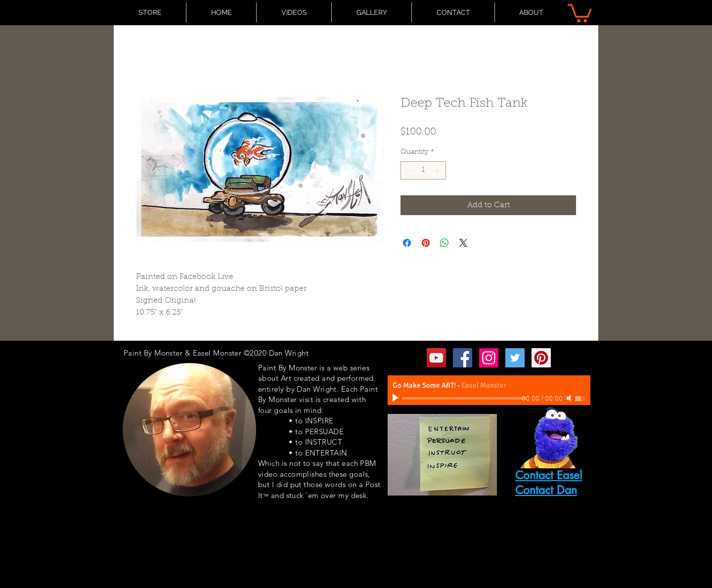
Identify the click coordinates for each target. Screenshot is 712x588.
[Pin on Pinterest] (426, 243)
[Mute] (570, 398)
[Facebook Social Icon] (463, 358)
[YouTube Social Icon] (436, 358)
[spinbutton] (423, 170)
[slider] (580, 399)
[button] (580, 12)
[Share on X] (463, 243)
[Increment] (438, 170)
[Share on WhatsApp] (445, 243)
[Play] (397, 398)
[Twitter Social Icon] (515, 358)
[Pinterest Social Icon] (541, 358)
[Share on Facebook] (407, 243)
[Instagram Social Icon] (489, 358)
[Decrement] (408, 170)
